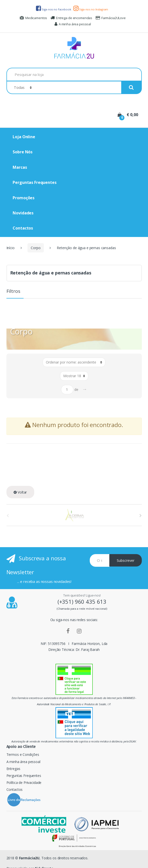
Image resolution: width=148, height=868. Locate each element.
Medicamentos (33, 18)
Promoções (24, 198)
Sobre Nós (23, 152)
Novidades (23, 213)
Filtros (13, 292)
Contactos (23, 228)
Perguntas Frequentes (34, 182)
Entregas (13, 769)
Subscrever (126, 560)
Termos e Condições (23, 754)
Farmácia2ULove (111, 18)
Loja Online (24, 137)
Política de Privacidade (24, 783)
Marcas (20, 167)
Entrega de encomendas (71, 18)
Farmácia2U (29, 858)
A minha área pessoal (73, 24)
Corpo (36, 248)
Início (11, 248)
